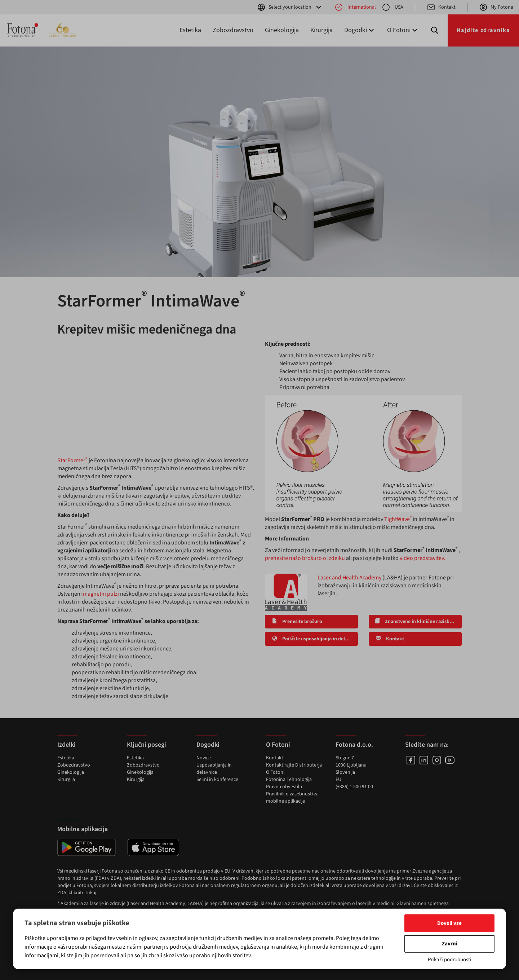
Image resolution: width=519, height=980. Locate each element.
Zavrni (450, 944)
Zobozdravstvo (233, 30)
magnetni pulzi (101, 594)
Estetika (190, 30)
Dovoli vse (449, 923)
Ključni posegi (147, 745)
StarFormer (73, 460)
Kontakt (441, 7)
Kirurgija (321, 30)
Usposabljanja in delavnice (214, 769)
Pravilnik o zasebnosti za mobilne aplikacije (292, 798)
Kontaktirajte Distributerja (294, 765)
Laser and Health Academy (349, 578)
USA (392, 7)
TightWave (398, 519)
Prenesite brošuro (297, 622)
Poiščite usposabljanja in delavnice (314, 639)
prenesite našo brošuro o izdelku (305, 558)
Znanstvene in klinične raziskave (416, 622)
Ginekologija (282, 30)
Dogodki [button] (360, 30)
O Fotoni (275, 772)
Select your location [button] (290, 7)
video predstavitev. (422, 558)
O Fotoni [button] (403, 30)
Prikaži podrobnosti (450, 960)
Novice (204, 758)
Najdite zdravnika (483, 30)
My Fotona (496, 7)
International (355, 7)
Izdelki (66, 745)
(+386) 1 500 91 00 (354, 787)
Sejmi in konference (217, 780)
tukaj (91, 893)
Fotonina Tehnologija (289, 780)
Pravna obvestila (284, 787)
